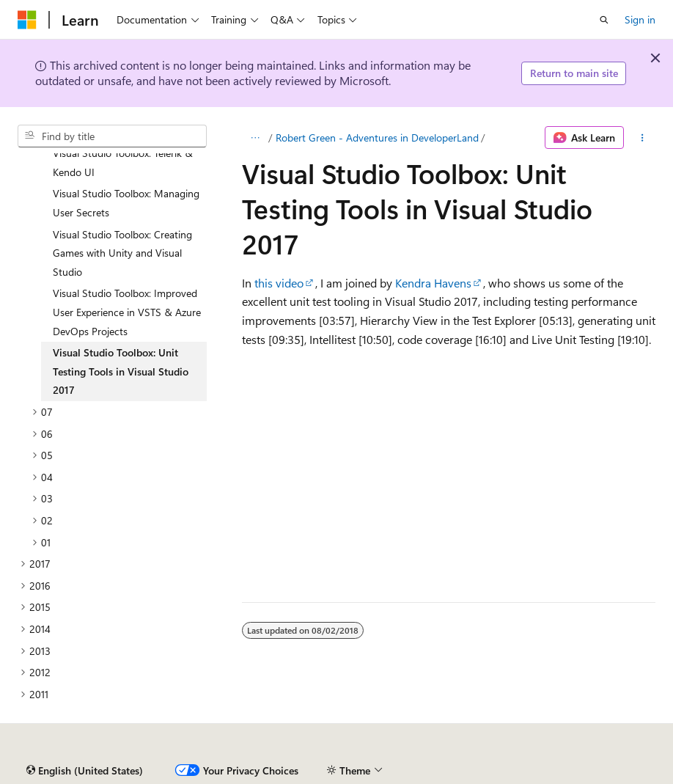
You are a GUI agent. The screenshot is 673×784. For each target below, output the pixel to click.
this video (279, 283)
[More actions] (643, 138)
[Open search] (604, 20)
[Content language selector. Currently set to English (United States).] (85, 771)
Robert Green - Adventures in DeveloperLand (377, 138)
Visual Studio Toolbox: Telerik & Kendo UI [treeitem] (123, 162)
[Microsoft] (27, 20)
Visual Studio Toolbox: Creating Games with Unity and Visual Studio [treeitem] (122, 253)
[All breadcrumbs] (255, 138)
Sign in (640, 19)
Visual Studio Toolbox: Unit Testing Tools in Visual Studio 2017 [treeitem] (121, 371)
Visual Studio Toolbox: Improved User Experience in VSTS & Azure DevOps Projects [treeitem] (127, 312)
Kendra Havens (433, 283)
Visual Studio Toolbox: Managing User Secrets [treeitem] (126, 203)
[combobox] (112, 136)
